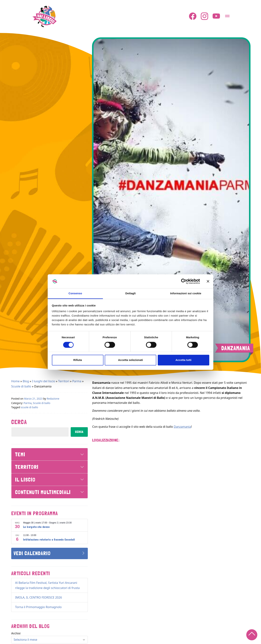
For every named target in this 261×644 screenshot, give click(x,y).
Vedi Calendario (32, 553)
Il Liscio (25, 480)
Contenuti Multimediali (43, 492)
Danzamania (182, 427)
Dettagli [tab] (130, 293)
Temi (20, 454)
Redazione (53, 399)
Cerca (19, 422)
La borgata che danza (36, 527)
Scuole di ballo (21, 386)
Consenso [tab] (75, 293)
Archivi (16, 633)
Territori (64, 381)
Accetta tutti (183, 360)
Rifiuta (78, 360)
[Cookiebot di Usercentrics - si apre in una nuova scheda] (184, 281)
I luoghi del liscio (44, 381)
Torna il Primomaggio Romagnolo (38, 607)
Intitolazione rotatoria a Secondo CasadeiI (49, 540)
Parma (77, 381)
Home (15, 381)
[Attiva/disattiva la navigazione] (227, 15)
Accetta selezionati (130, 360)
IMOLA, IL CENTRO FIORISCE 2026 (38, 597)
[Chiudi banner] (208, 281)
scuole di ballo (29, 407)
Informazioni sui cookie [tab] (186, 293)
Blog (26, 381)
